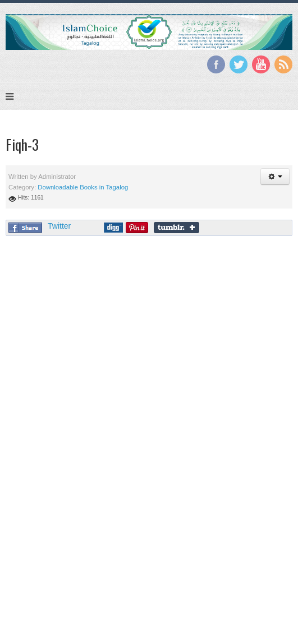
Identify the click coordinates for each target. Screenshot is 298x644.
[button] (275, 177)
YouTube (261, 64)
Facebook (216, 64)
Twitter (239, 64)
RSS (283, 64)
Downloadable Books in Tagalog (83, 187)
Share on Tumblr (176, 228)
